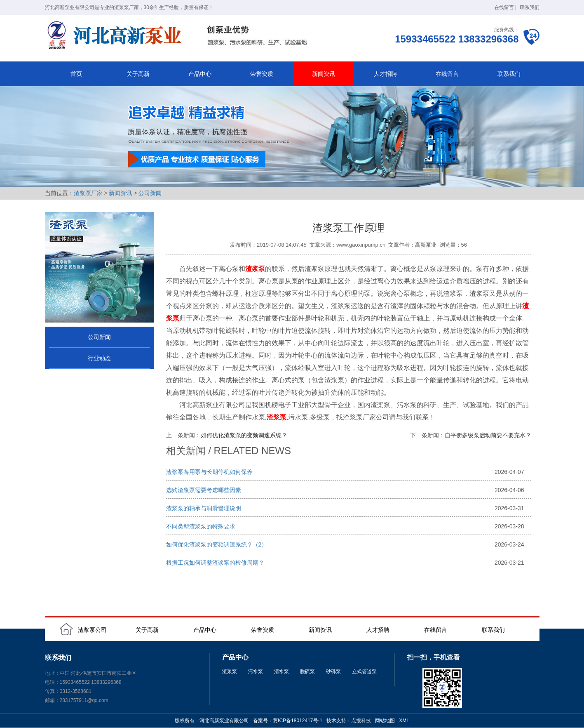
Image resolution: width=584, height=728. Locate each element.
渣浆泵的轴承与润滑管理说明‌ (204, 508)
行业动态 (99, 358)
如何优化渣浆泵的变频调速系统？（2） (217, 544)
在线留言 (504, 7)
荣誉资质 (262, 74)
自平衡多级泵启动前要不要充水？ (488, 435)
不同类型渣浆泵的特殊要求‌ (201, 526)
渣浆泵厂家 (88, 193)
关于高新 (138, 74)
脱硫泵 (307, 671)
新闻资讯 (324, 74)
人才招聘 (385, 74)
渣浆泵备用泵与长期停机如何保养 (209, 472)
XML (404, 721)
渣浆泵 (230, 671)
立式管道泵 (364, 671)
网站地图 (385, 721)
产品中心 (200, 74)
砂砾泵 (333, 671)
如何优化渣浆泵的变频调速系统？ (244, 435)
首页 (76, 74)
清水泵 (281, 671)
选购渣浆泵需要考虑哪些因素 (204, 490)
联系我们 (530, 7)
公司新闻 (150, 193)
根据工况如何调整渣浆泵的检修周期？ (215, 563)
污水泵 (256, 671)
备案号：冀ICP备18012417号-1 (288, 721)
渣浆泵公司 (92, 630)
